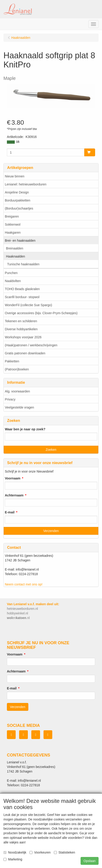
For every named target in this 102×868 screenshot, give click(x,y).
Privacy (10, 399)
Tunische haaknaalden (23, 264)
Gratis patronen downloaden (25, 353)
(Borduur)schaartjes (19, 208)
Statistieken (64, 852)
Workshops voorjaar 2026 (23, 337)
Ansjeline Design (17, 192)
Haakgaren (13, 232)
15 (18, 142)
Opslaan (90, 861)
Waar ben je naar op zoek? (25, 429)
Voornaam (13, 478)
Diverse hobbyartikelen (21, 329)
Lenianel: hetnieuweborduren (26, 184)
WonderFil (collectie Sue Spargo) (28, 305)
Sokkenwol (13, 224)
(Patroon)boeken (17, 369)
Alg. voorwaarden (17, 391)
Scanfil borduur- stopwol (22, 297)
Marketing (13, 859)
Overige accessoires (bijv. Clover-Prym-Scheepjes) (41, 313)
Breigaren (12, 216)
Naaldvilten (13, 281)
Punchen (11, 273)
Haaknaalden (16, 256)
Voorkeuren (40, 852)
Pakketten (12, 361)
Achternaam (14, 495)
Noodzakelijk (15, 852)
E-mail (10, 512)
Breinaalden (15, 248)
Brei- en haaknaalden (20, 241)
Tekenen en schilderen (21, 321)
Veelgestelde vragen (19, 407)
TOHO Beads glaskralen (22, 289)
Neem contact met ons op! (24, 584)
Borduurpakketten (18, 200)
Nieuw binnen (15, 176)
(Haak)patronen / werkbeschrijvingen (31, 345)
